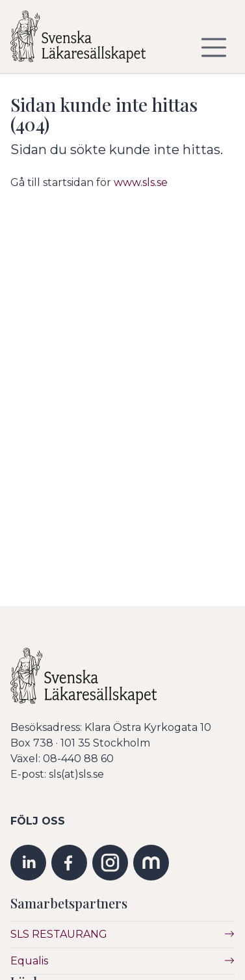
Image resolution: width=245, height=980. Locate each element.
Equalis (29, 961)
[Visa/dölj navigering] (214, 47)
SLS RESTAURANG (59, 934)
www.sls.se (141, 182)
